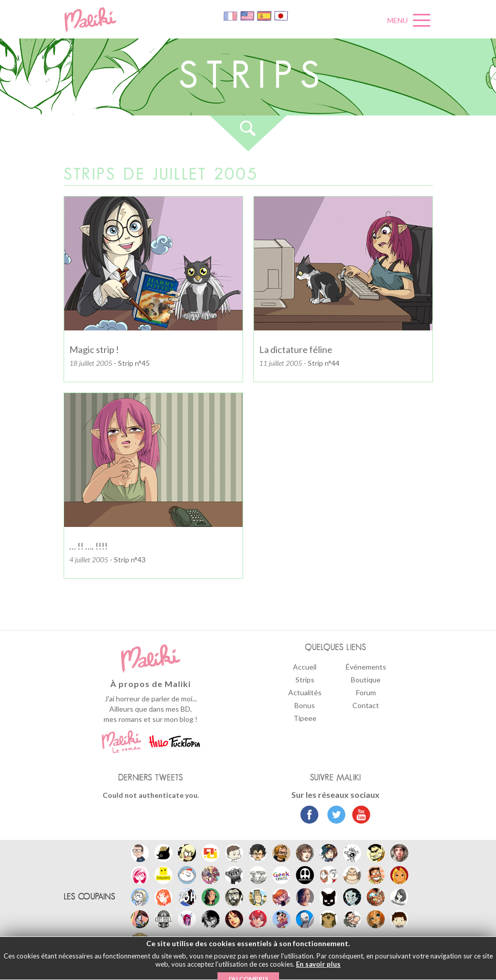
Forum (366, 692)
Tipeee (305, 718)
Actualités (305, 692)
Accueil (305, 667)
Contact (366, 705)
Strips (305, 680)
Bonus (305, 705)
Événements (366, 667)
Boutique (366, 680)
